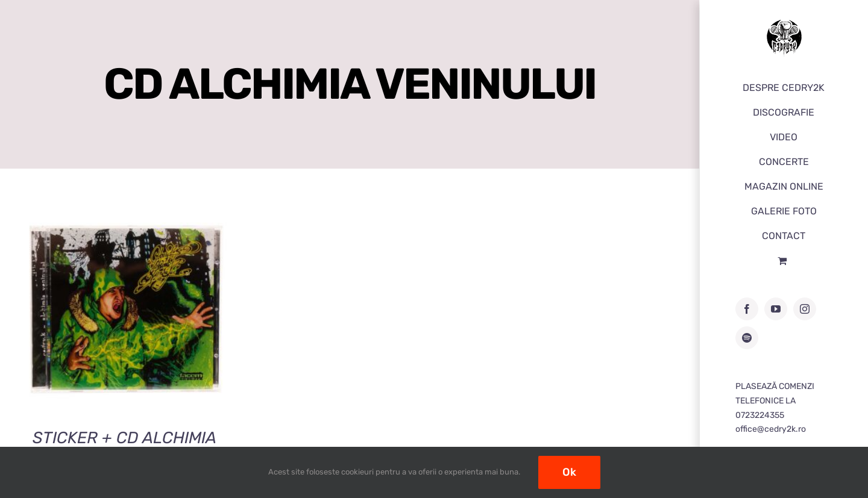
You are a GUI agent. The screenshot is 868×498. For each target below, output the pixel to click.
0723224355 (760, 415)
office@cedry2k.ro (771, 429)
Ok (569, 472)
